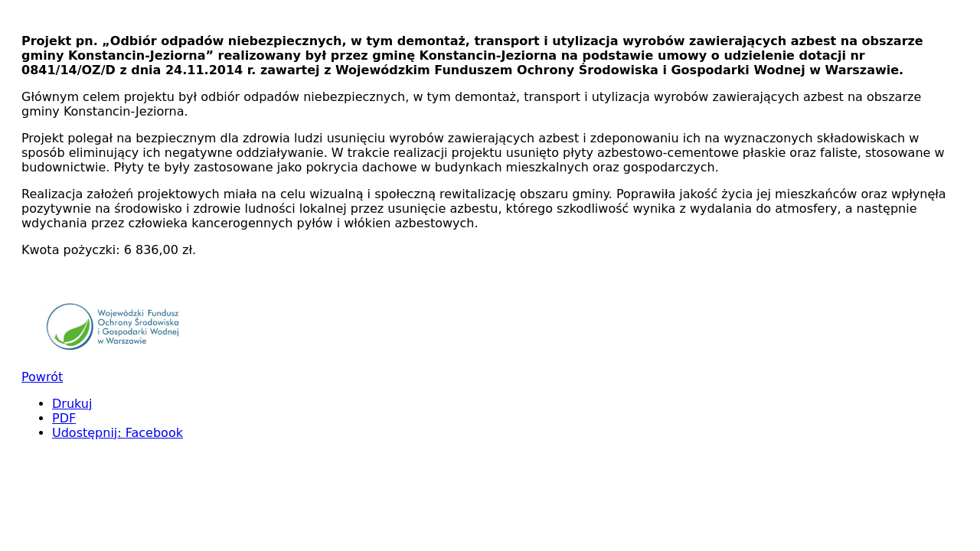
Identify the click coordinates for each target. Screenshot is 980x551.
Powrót (42, 377)
